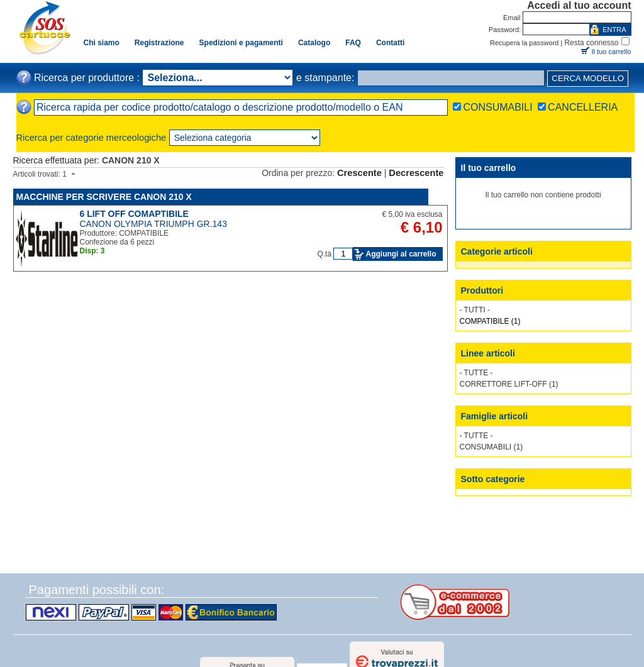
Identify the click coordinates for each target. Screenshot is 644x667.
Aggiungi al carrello (401, 254)
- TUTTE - (476, 373)
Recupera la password (524, 43)
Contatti (390, 43)
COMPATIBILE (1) (490, 321)
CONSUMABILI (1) (491, 447)
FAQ (353, 43)
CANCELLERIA (583, 107)
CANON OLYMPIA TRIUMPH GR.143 (153, 224)
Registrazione (159, 43)
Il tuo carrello (612, 52)
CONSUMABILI (497, 107)
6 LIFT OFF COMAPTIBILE (134, 214)
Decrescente (416, 173)
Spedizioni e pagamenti (241, 43)
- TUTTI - (475, 310)
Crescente (359, 173)
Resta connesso (591, 43)
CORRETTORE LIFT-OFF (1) (509, 384)
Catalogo (314, 43)
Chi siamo (102, 43)
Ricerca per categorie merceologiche (92, 138)
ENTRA (614, 30)
